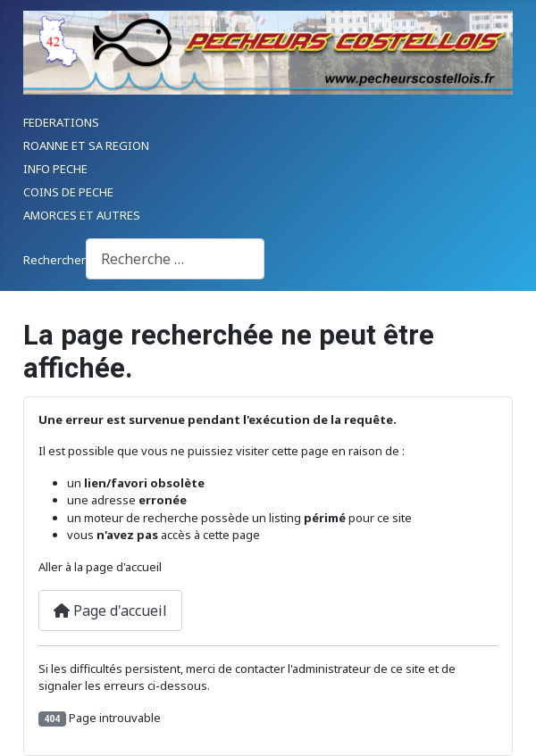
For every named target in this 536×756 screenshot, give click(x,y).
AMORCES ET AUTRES (82, 215)
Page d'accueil (110, 611)
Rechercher (54, 260)
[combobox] (175, 258)
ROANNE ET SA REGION (86, 145)
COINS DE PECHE (68, 192)
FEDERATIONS (61, 122)
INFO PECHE (55, 169)
